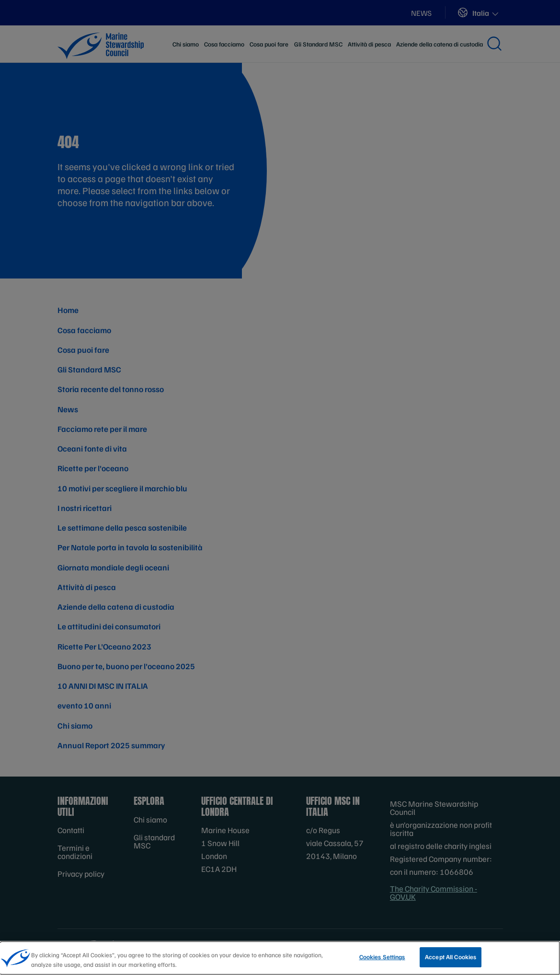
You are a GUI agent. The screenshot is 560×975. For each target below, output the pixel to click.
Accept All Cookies (451, 960)
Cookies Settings (382, 960)
